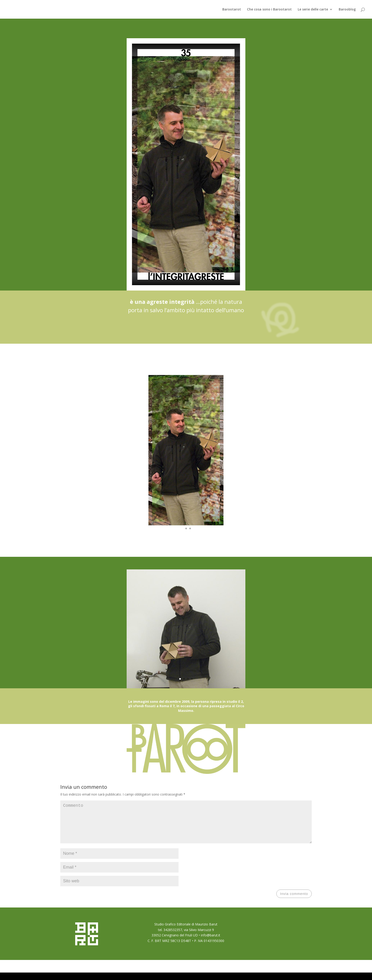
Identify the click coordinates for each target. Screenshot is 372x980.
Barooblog (347, 10)
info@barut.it (211, 943)
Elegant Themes (86, 973)
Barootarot (232, 10)
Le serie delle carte (313, 10)
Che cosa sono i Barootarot (269, 10)
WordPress (121, 973)
